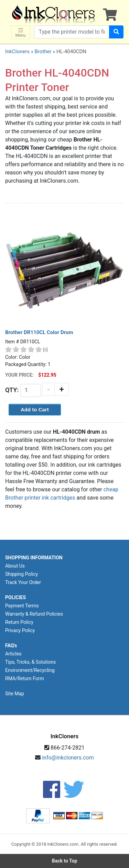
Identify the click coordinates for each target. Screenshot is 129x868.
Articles (13, 654)
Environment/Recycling (30, 670)
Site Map (15, 694)
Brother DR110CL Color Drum (39, 332)
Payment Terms (22, 606)
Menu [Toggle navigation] (21, 32)
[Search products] (72, 32)
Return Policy (19, 622)
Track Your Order (23, 582)
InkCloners (17, 52)
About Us (15, 566)
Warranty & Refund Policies (34, 614)
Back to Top (65, 861)
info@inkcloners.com (68, 758)
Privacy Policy (20, 630)
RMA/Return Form (25, 678)
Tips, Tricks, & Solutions (30, 662)
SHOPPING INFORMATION (34, 558)
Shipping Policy (21, 574)
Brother (43, 52)
